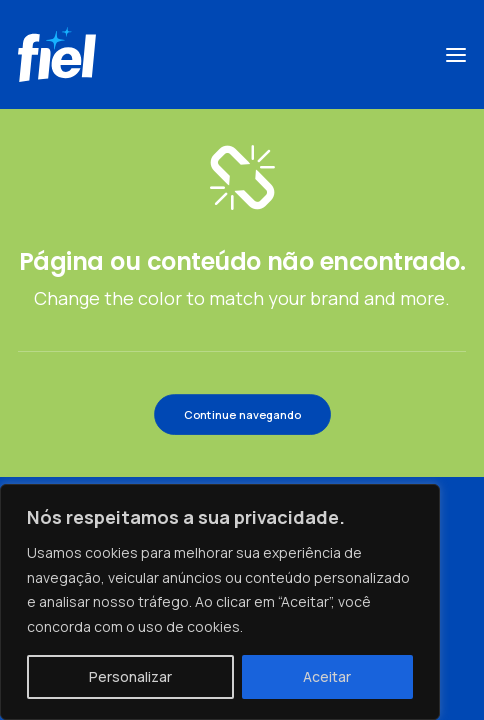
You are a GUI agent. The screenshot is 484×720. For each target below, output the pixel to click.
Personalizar (130, 676)
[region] (220, 602)
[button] (456, 54)
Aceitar (327, 676)
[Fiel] (57, 54)
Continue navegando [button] (242, 413)
